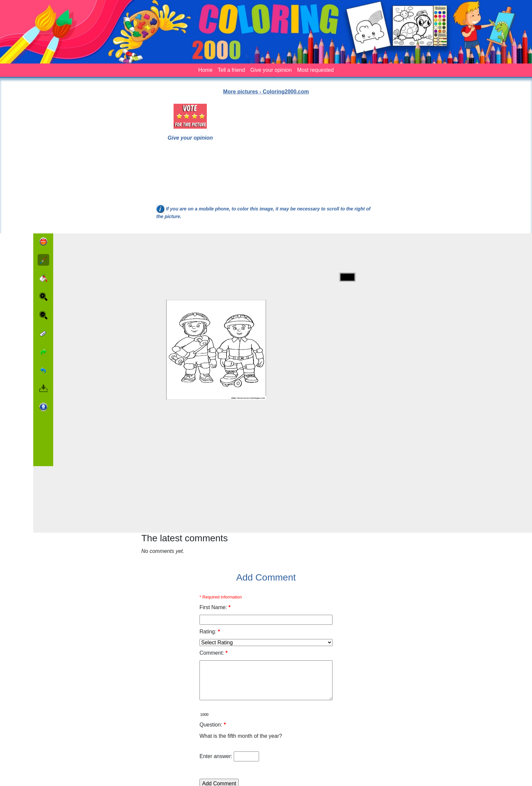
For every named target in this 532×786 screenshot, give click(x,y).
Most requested (315, 70)
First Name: (215, 607)
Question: (213, 725)
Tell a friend (231, 70)
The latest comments (185, 538)
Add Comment (266, 577)
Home (205, 70)
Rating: (210, 632)
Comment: (213, 653)
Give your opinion (271, 70)
